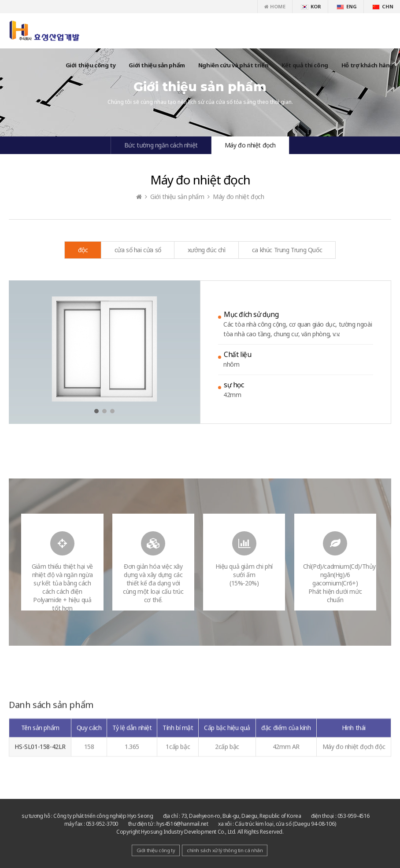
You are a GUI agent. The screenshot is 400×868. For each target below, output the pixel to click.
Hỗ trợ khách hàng (367, 65)
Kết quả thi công (305, 65)
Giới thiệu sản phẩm (157, 65)
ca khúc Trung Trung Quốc (287, 250)
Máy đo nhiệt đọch (250, 145)
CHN (383, 6)
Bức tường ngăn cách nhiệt (161, 145)
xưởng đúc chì (207, 250)
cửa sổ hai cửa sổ (138, 250)
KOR (311, 6)
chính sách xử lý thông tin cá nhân (225, 850)
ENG (347, 6)
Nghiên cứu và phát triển (233, 65)
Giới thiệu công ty (91, 65)
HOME (275, 6)
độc (83, 250)
